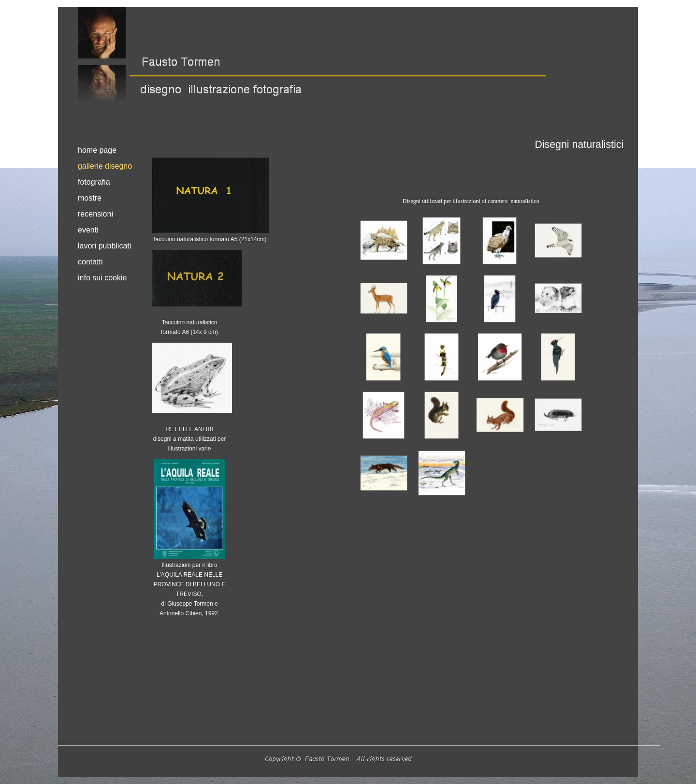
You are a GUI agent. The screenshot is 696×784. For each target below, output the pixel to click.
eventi (88, 230)
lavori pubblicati (104, 246)
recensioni (95, 214)
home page (97, 150)
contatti (90, 262)
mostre (90, 198)
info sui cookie (102, 278)
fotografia (94, 182)
